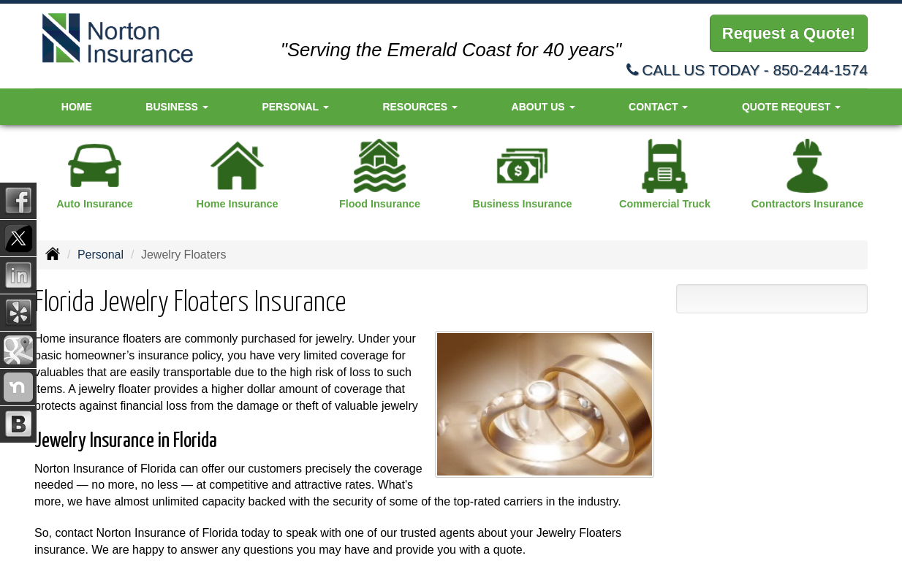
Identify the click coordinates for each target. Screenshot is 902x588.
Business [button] (177, 107)
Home (77, 107)
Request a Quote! (789, 33)
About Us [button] (543, 107)
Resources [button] (420, 107)
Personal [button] (295, 107)
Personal (101, 255)
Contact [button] (658, 107)
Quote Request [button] (791, 107)
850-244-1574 (820, 70)
